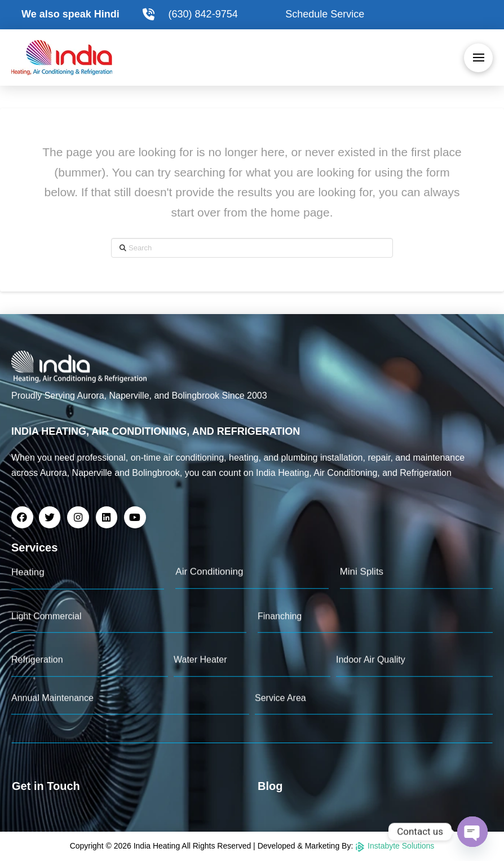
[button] (478, 58)
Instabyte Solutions (395, 846)
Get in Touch (46, 786)
